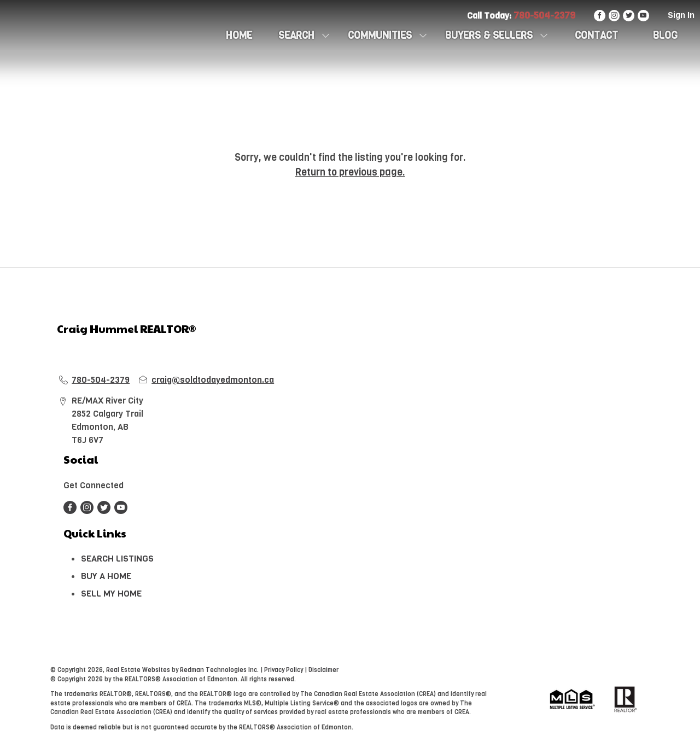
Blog (665, 36)
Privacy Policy (284, 670)
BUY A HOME (106, 576)
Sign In (681, 15)
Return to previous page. (350, 172)
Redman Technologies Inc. (220, 670)
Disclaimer (323, 670)
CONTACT (596, 36)
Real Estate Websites (139, 670)
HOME (239, 36)
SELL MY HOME (111, 594)
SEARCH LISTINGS (117, 559)
